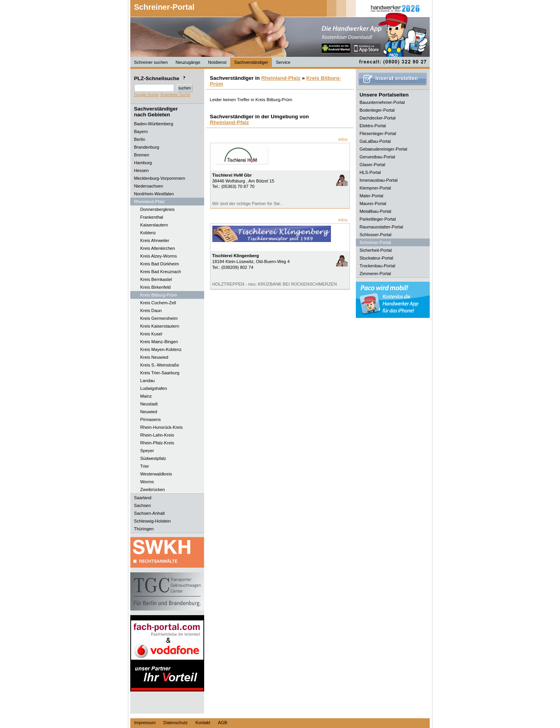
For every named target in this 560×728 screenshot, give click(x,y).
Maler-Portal (372, 196)
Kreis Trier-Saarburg (160, 373)
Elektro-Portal (373, 126)
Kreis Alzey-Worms (159, 256)
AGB (222, 723)
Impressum (145, 723)
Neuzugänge (188, 62)
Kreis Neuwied (154, 357)
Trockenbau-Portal (378, 266)
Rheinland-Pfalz (281, 78)
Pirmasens (151, 419)
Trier (145, 466)
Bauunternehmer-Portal (382, 102)
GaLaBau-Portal (375, 141)
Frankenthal (152, 217)
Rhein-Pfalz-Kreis (157, 443)
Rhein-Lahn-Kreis (157, 435)
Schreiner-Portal (164, 7)
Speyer (147, 451)
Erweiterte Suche (175, 95)
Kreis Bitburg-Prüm (159, 295)
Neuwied (149, 412)
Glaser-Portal (373, 165)
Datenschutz (175, 723)
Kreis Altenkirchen (158, 248)
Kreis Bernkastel (156, 279)
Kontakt (203, 723)
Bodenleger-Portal (377, 110)
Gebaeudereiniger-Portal (384, 149)
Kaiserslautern (154, 225)
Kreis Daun (151, 310)
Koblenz (148, 233)
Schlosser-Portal (376, 235)
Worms (147, 482)
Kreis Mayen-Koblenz (161, 349)
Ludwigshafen (154, 388)
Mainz (146, 396)
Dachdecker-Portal (378, 118)
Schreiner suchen (151, 62)
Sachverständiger (251, 62)
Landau (148, 381)
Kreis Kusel (151, 334)
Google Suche (146, 95)
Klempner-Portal (375, 188)
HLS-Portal (370, 172)
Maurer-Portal (373, 203)
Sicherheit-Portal (376, 250)
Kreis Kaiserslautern (160, 326)
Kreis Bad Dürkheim (160, 264)
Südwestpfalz (153, 458)
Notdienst (217, 62)
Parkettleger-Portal (378, 219)
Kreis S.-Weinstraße (160, 365)
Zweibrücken (153, 489)
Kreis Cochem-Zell (158, 303)
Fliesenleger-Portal (378, 133)
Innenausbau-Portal (379, 180)
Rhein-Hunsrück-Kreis (162, 427)
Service (283, 62)
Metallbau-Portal (375, 211)
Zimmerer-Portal (375, 274)
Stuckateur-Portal (376, 258)
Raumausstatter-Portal (381, 227)
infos (343, 139)
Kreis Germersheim (159, 318)
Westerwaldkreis (156, 474)
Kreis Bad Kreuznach (161, 272)
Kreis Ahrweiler (155, 240)
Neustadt (149, 404)
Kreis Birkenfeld (156, 287)
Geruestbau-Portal (377, 157)
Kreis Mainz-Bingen (159, 342)
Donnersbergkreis (157, 209)
